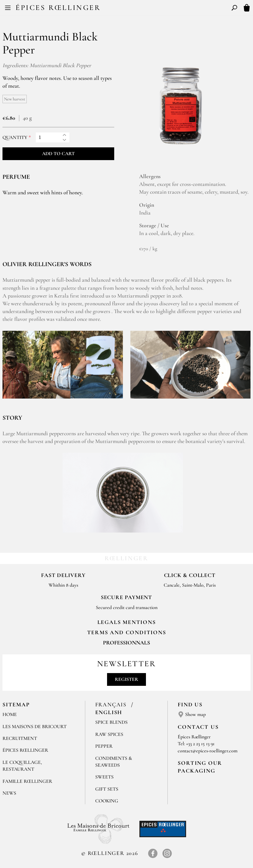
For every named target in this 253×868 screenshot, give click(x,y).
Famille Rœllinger (27, 781)
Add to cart (58, 154)
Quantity (15, 138)
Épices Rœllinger (58, 8)
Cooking (107, 801)
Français (112, 704)
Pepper (104, 746)
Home (10, 714)
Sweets (104, 777)
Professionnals (126, 643)
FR (122, 9)
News (9, 793)
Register (126, 679)
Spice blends (111, 722)
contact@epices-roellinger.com (208, 751)
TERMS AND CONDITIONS (127, 632)
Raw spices (109, 734)
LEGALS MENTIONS (127, 622)
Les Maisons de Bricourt (35, 727)
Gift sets (107, 789)
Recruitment (20, 738)
